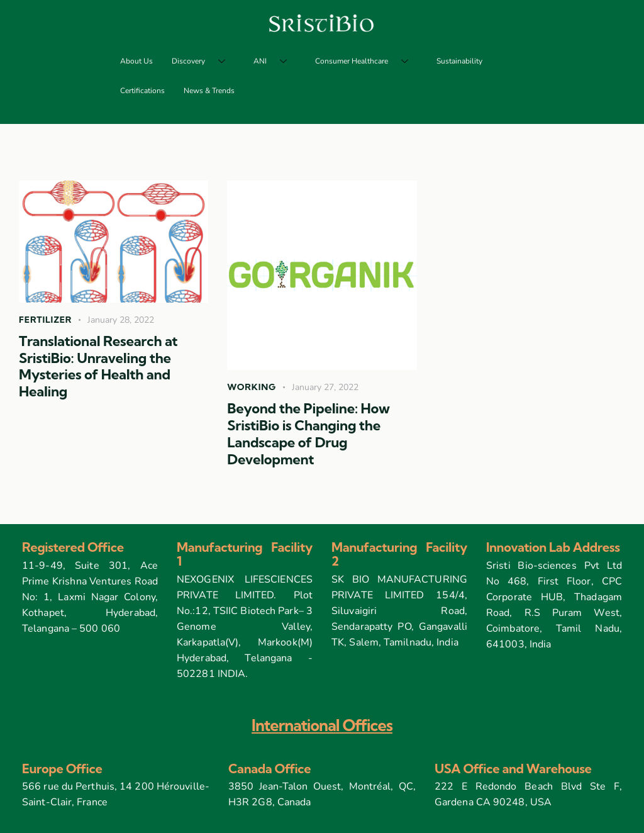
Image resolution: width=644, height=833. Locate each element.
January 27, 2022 (325, 387)
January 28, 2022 (121, 320)
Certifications (142, 91)
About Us (136, 61)
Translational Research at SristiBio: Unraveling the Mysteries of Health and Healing (98, 366)
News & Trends (209, 91)
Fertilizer (45, 320)
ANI (275, 61)
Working (252, 387)
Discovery (203, 61)
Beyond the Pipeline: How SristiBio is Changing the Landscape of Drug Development (308, 434)
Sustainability (459, 61)
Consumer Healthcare (366, 61)
